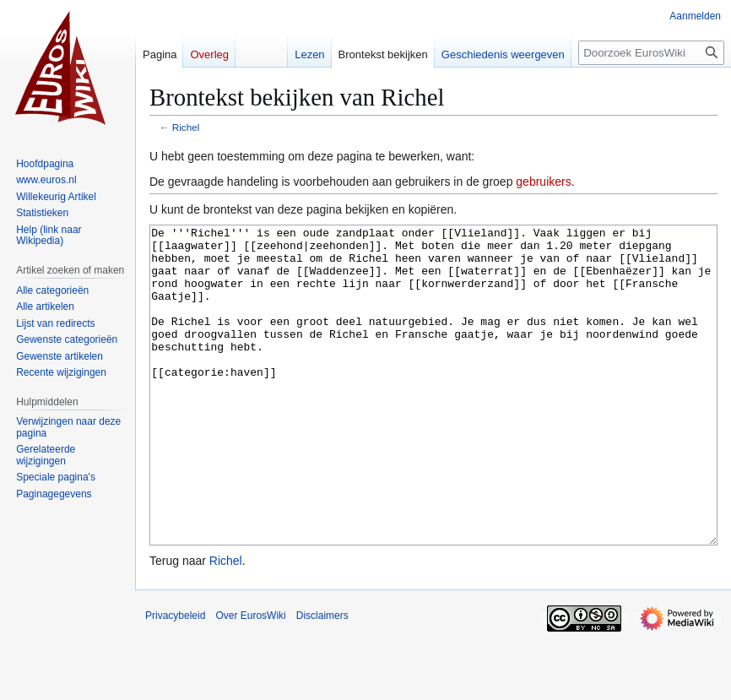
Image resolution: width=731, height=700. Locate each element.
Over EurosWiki (250, 679)
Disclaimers (322, 679)
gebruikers (543, 182)
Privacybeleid (175, 679)
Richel (186, 127)
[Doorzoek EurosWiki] (651, 53)
